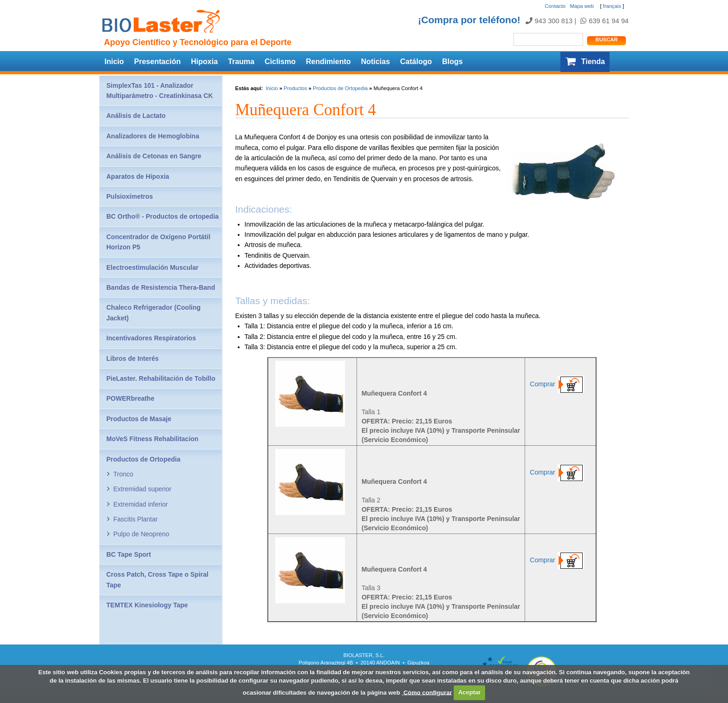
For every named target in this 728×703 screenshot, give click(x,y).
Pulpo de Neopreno (141, 534)
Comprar (560, 384)
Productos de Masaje (139, 419)
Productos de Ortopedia (340, 88)
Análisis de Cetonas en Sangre (154, 156)
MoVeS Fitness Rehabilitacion (152, 439)
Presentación (157, 62)
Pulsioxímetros (130, 196)
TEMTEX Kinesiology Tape (147, 605)
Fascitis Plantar (136, 519)
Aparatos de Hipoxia (138, 176)
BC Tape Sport (129, 554)
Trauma (241, 62)
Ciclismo (280, 62)
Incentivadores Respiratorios (151, 338)
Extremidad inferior (141, 504)
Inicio (114, 62)
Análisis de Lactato (136, 116)
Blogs (452, 62)
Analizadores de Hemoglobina (153, 136)
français (612, 6)
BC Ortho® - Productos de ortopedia (162, 216)
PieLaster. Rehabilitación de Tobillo (161, 378)
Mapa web (582, 6)
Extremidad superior (142, 489)
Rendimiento (328, 62)
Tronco (123, 474)
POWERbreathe (130, 398)
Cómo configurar (427, 692)
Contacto (555, 6)
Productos (295, 88)
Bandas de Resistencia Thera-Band (161, 287)
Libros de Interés (133, 358)
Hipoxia (204, 62)
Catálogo (416, 62)
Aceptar (469, 692)
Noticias (376, 62)
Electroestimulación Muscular (152, 267)
